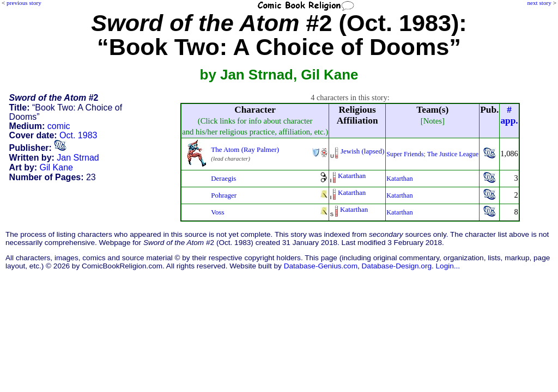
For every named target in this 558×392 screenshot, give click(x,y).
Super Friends (405, 154)
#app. (509, 115)
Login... (448, 266)
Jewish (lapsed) (362, 151)
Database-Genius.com (321, 266)
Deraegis (223, 178)
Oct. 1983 (78, 135)
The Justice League (453, 154)
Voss (217, 212)
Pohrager (224, 195)
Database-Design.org (397, 266)
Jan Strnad (78, 158)
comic (59, 126)
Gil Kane (56, 167)
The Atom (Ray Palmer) (245, 149)
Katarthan (352, 176)
